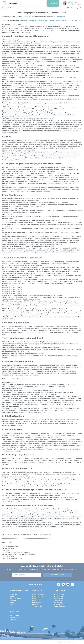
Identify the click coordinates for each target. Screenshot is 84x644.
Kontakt (12, 596)
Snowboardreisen (37, 602)
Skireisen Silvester (59, 594)
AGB (57, 642)
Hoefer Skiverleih (14, 616)
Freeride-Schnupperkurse (61, 606)
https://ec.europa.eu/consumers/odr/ (52, 515)
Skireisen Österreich (37, 594)
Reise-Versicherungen (16, 617)
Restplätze (13, 619)
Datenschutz (71, 642)
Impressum (63, 642)
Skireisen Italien (36, 598)
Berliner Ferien (36, 604)
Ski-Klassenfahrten (59, 604)
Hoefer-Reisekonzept (15, 598)
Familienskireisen (59, 600)
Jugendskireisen (58, 598)
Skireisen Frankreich (37, 596)
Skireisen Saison (58, 596)
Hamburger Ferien (37, 606)
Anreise (12, 602)
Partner (12, 604)
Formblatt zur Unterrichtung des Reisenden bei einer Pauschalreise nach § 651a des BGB (43, 20)
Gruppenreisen (58, 602)
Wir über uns (13, 594)
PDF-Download (61, 16)
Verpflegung (13, 600)
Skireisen (34, 600)
